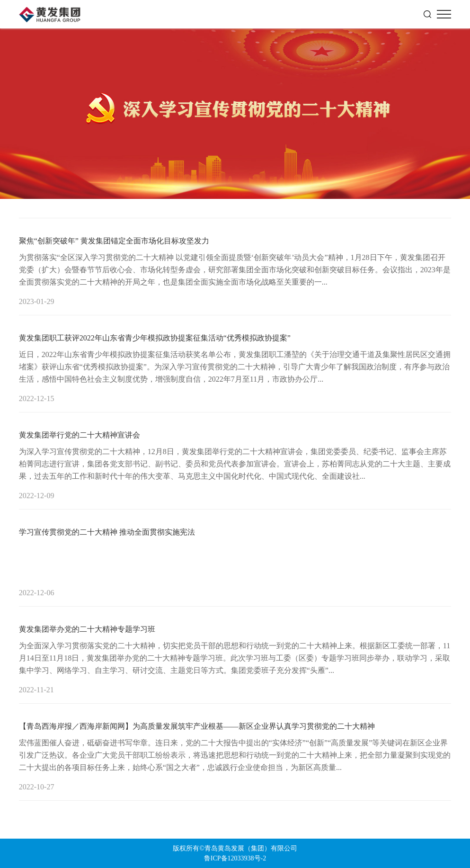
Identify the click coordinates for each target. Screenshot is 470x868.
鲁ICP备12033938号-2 (235, 858)
